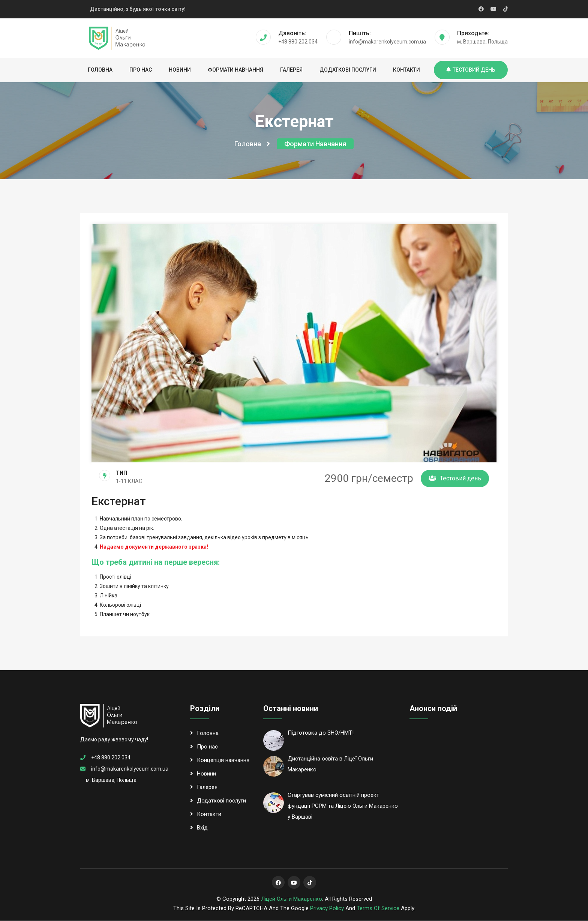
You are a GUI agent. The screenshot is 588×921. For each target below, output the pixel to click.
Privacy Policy (327, 909)
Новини (180, 70)
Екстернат (119, 502)
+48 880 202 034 (111, 758)
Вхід (199, 828)
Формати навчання (235, 70)
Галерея (291, 70)
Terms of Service (378, 909)
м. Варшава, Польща (111, 780)
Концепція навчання (220, 760)
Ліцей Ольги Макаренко (292, 899)
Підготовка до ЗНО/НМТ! (321, 733)
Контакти (406, 70)
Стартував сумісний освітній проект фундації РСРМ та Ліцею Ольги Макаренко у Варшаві (343, 807)
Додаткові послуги (348, 70)
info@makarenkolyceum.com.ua (130, 769)
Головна (100, 70)
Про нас (141, 70)
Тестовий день (471, 70)
